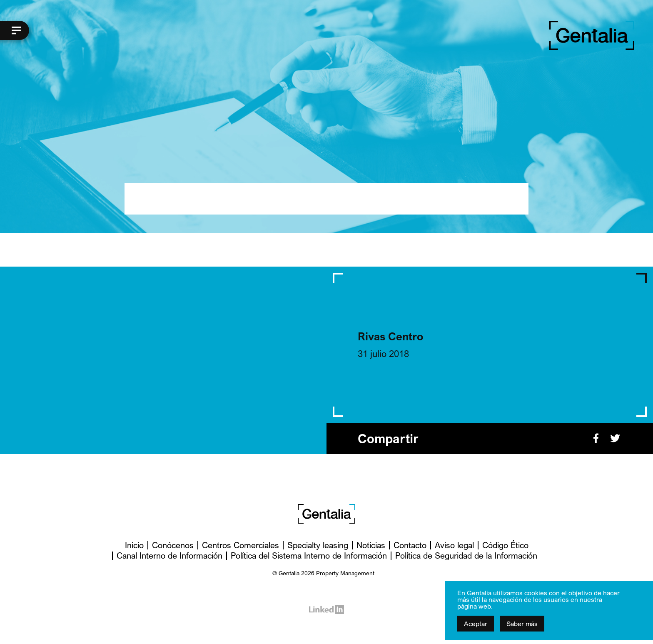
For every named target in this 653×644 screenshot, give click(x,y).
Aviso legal (454, 545)
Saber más (522, 624)
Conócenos (173, 545)
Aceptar (476, 624)
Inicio (134, 545)
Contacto (410, 545)
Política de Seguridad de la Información (466, 555)
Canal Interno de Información (169, 555)
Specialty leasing (318, 545)
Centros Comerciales (241, 545)
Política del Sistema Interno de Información (309, 555)
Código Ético (505, 545)
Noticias (371, 545)
